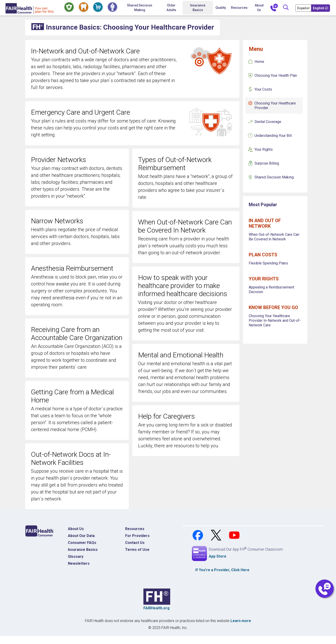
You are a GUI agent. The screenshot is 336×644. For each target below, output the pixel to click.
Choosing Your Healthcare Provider (275, 106)
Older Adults (171, 8)
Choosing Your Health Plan (276, 75)
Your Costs (263, 89)
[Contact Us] (274, 8)
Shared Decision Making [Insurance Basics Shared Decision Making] (274, 177)
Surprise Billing (267, 163)
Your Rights (264, 149)
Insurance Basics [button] (198, 8)
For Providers (137, 536)
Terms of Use (137, 550)
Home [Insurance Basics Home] (259, 62)
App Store (218, 556)
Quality (221, 8)
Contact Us (135, 543)
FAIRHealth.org (156, 608)
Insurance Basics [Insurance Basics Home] (83, 550)
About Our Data (81, 536)
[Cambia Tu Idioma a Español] (304, 8)
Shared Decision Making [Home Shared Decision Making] (140, 8)
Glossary (76, 557)
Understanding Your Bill (273, 136)
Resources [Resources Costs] (135, 529)
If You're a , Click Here (222, 570)
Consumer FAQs (82, 543)
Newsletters (79, 563)
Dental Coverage (268, 122)
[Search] (286, 8)
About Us (259, 8)
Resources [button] (239, 8)
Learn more (241, 621)
